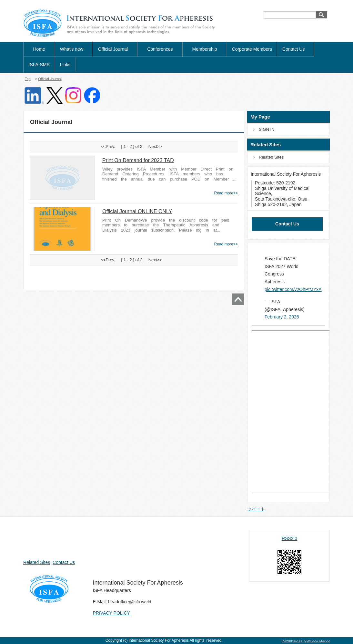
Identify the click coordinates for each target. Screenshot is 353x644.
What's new (74, 49)
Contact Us (296, 49)
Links (65, 65)
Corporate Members (252, 49)
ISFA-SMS (39, 65)
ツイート (256, 509)
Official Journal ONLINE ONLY (137, 211)
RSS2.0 (289, 538)
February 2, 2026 (282, 317)
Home (39, 49)
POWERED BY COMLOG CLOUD (306, 641)
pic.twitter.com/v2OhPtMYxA (293, 289)
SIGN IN (267, 129)
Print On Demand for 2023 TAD (138, 160)
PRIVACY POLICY (111, 613)
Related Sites (271, 157)
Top (28, 79)
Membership (205, 49)
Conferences (160, 49)
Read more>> (226, 193)
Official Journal (50, 79)
